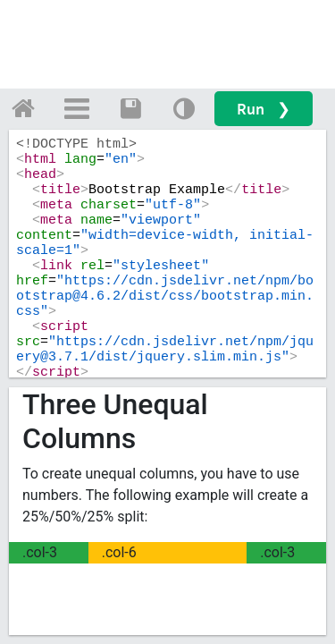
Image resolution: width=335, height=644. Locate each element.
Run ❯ (264, 109)
